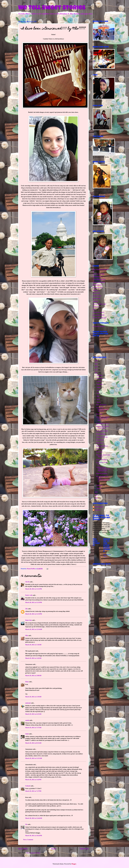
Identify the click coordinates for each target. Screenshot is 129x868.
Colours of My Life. (102, 437)
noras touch (96, 293)
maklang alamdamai (99, 282)
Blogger (74, 864)
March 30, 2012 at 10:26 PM (34, 836)
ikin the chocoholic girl (100, 318)
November (100, 378)
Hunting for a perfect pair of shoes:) (102, 427)
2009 (96, 498)
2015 (96, 364)
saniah (27, 720)
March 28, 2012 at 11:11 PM (34, 589)
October (99, 381)
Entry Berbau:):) (101, 405)
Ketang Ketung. (101, 434)
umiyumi (28, 703)
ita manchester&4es (99, 315)
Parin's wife (29, 595)
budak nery (96, 307)
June (98, 393)
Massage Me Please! (102, 446)
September (100, 384)
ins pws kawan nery (99, 312)
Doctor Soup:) (100, 449)
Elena (27, 682)
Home (54, 849)
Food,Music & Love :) (103, 423)
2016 (96, 361)
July (98, 390)
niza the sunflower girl (99, 304)
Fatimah (28, 786)
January (99, 488)
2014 (96, 367)
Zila (27, 609)
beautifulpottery (98, 277)
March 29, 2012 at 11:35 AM (34, 758)
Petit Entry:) (100, 443)
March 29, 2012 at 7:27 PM (33, 791)
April (98, 399)
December (100, 375)
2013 (96, 370)
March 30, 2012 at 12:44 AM (34, 818)
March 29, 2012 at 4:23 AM (33, 714)
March (99, 402)
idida (94, 310)
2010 (96, 495)
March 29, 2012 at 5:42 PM (33, 780)
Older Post (84, 849)
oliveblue (95, 290)
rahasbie (95, 301)
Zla (26, 824)
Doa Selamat (100, 440)
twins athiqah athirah (99, 279)
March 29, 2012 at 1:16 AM (33, 645)
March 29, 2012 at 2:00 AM (33, 676)
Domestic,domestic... (102, 474)
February (100, 485)
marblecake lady (98, 288)
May (98, 396)
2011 (96, 492)
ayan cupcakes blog (98, 274)
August (99, 387)
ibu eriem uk (96, 299)
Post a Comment (28, 840)
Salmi (27, 734)
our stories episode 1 (99, 326)
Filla (27, 636)
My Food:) (99, 452)
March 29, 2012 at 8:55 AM (33, 743)
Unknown (98, 510)
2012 (96, 373)
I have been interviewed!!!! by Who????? (102, 409)
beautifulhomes (97, 285)
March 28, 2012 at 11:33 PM (34, 602)
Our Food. (99, 414)
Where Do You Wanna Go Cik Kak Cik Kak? (103, 419)
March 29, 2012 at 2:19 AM (33, 697)
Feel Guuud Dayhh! (102, 431)
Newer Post (23, 849)
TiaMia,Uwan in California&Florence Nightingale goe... (103, 469)
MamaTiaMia (99, 507)
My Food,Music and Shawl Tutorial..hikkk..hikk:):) (103, 479)
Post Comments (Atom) (33, 853)
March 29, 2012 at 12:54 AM (34, 629)
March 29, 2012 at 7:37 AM (33, 728)
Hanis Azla (29, 620)
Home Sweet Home (102, 460)
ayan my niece (97, 296)
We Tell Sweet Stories (52, 8)
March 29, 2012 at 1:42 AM (33, 658)
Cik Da (27, 582)
